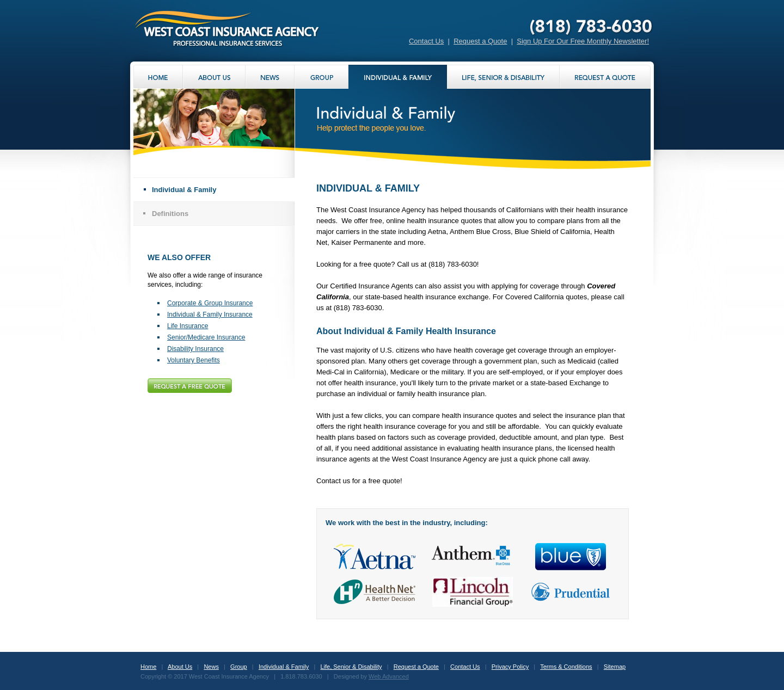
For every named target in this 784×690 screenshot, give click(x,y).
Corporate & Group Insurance (210, 303)
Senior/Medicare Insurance (206, 337)
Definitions (170, 214)
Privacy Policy (510, 667)
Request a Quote (480, 41)
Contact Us (426, 41)
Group (239, 667)
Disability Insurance (195, 349)
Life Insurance (188, 326)
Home (148, 667)
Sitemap (615, 667)
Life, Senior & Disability (351, 667)
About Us (180, 667)
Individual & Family (184, 190)
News (211, 667)
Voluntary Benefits (194, 360)
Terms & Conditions (566, 667)
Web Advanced (389, 676)
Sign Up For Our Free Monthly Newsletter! (583, 41)
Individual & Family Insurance (210, 315)
